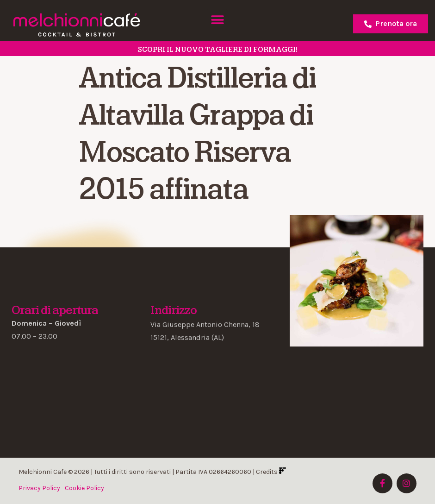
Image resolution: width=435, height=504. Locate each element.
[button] (217, 20)
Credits (271, 472)
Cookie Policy (84, 488)
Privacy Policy (39, 488)
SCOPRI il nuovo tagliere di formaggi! (218, 50)
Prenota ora (391, 23)
